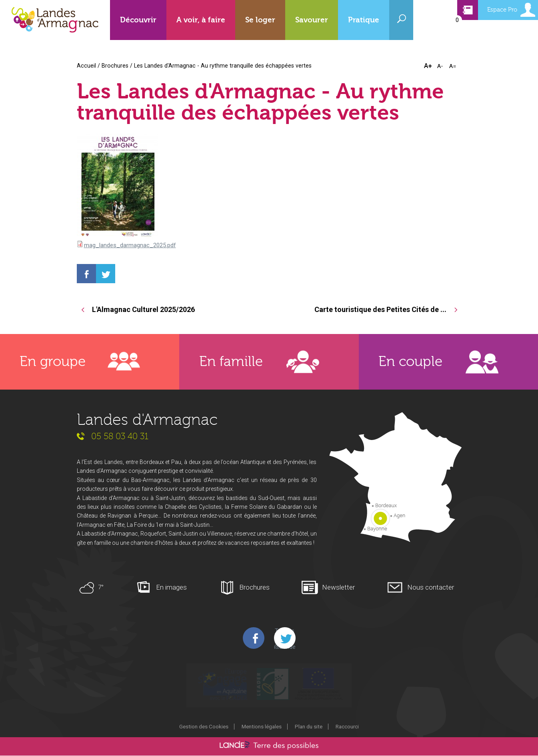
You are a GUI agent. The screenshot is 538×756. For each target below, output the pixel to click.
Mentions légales (262, 727)
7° (101, 588)
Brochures (115, 66)
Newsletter (338, 588)
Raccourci (347, 727)
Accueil (86, 66)
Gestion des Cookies (204, 727)
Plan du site (309, 727)
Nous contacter (431, 588)
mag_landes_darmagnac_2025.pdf (130, 245)
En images (171, 588)
